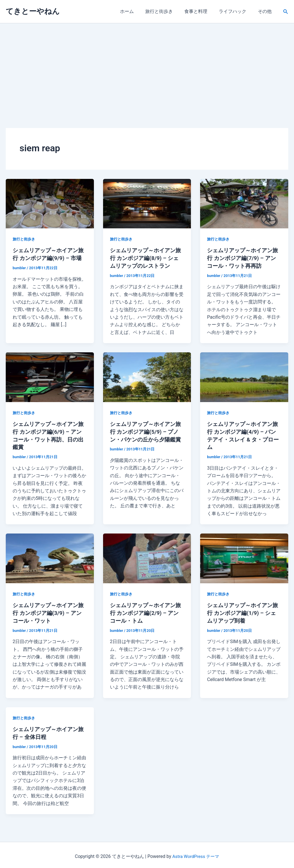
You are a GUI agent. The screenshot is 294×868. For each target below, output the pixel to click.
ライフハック (236, 11)
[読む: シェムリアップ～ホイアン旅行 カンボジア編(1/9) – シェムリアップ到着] (244, 556)
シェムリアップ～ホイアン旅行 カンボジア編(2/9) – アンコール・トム (146, 611)
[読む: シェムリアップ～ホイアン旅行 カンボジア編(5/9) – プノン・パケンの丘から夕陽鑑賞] (147, 376)
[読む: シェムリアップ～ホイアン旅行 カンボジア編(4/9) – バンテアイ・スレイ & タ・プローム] (244, 376)
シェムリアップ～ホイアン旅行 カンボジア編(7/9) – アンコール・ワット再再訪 (243, 258)
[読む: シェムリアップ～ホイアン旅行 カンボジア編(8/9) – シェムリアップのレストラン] (147, 203)
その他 (266, 11)
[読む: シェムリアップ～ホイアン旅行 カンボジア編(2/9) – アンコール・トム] (147, 556)
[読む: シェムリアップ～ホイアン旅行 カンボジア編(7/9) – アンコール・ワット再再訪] (244, 203)
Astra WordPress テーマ (196, 853)
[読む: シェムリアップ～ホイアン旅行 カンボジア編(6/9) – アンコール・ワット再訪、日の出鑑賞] (50, 376)
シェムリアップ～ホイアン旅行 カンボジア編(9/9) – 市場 (49, 258)
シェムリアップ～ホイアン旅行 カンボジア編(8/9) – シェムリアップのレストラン (146, 258)
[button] (286, 12)
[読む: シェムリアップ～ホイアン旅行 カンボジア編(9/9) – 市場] (50, 203)
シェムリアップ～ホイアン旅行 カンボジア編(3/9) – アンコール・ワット (49, 611)
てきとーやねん (33, 11)
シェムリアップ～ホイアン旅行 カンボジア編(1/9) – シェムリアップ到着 (243, 611)
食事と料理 (202, 11)
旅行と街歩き (167, 11)
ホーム (137, 11)
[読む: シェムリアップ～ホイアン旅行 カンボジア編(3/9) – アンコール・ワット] (50, 556)
